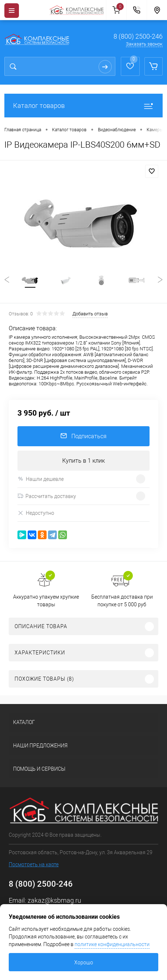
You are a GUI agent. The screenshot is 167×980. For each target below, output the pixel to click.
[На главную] (77, 10)
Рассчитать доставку (47, 496)
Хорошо (84, 962)
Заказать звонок (144, 44)
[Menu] (12, 11)
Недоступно (36, 513)
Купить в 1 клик (83, 461)
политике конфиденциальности (112, 944)
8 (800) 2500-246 (138, 36)
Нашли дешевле (41, 479)
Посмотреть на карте (34, 864)
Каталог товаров (83, 106)
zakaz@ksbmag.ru (54, 900)
